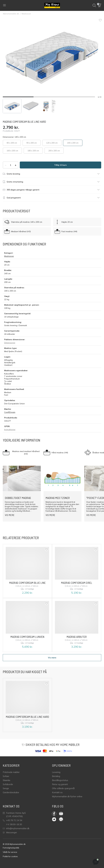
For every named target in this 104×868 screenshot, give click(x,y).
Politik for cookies (10, 856)
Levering (56, 772)
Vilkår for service (10, 852)
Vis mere (52, 658)
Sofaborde (8, 784)
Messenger (10, 832)
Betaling (56, 776)
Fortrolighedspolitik (11, 848)
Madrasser (26, 14)
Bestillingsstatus (60, 780)
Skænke (7, 780)
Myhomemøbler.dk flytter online (67, 796)
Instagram (54, 819)
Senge (6, 788)
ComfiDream (10, 412)
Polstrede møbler (11, 772)
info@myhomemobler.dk (16, 828)
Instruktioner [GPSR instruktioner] (10, 430)
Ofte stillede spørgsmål (63, 788)
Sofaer (6, 776)
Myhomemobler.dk (11, 14)
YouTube (61, 814)
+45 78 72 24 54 (12, 820)
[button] (100, 5)
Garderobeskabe (11, 792)
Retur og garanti (60, 784)
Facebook (54, 814)
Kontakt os (57, 792)
